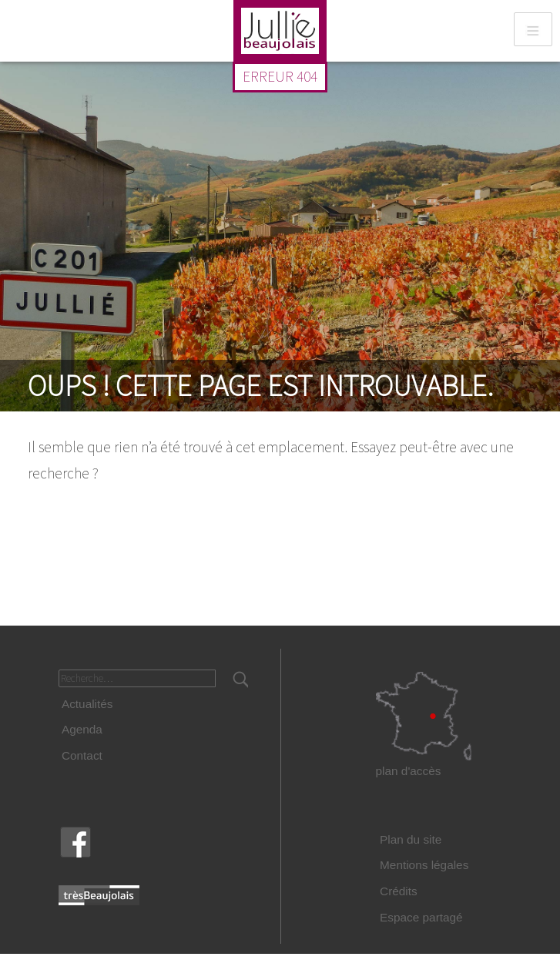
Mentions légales (424, 865)
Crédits (399, 891)
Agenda (82, 729)
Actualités (87, 704)
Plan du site (411, 839)
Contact (82, 755)
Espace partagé (421, 917)
